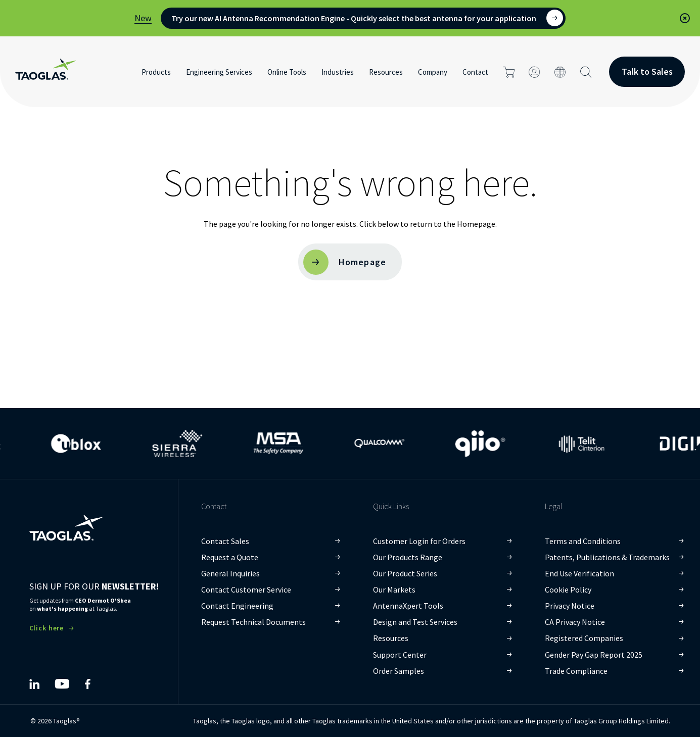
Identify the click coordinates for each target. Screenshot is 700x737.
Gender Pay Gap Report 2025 (594, 655)
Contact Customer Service (246, 589)
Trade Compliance (576, 671)
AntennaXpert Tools (408, 606)
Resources (391, 638)
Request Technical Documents (253, 622)
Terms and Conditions (583, 541)
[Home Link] (45, 72)
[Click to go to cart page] (509, 72)
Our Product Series (405, 573)
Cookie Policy (568, 589)
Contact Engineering (237, 606)
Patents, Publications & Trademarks (607, 557)
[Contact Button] (647, 72)
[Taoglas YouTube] (62, 684)
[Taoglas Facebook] (87, 684)
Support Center (400, 655)
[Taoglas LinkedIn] (34, 684)
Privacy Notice (570, 606)
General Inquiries (230, 573)
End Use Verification (579, 573)
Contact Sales (225, 541)
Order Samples (399, 671)
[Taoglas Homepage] (66, 520)
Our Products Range (408, 557)
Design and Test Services (415, 622)
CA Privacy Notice (575, 622)
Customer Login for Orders (419, 541)
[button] (685, 18)
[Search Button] (586, 72)
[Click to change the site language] (560, 72)
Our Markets (394, 589)
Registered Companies (584, 638)
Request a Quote (230, 557)
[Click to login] (534, 72)
